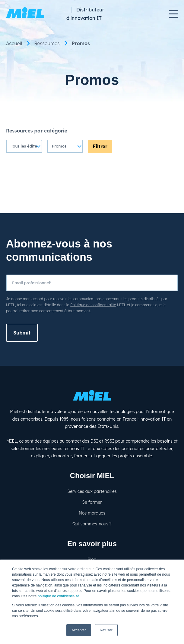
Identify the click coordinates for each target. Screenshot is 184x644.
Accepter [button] (79, 630)
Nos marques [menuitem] (92, 513)
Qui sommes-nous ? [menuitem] (92, 524)
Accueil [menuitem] (14, 43)
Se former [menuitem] (92, 502)
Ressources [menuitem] (47, 43)
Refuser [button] (106, 630)
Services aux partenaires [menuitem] (92, 491)
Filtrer (100, 146)
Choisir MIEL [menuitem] (92, 476)
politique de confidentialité (59, 596)
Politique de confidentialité (93, 305)
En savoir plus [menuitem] (92, 544)
